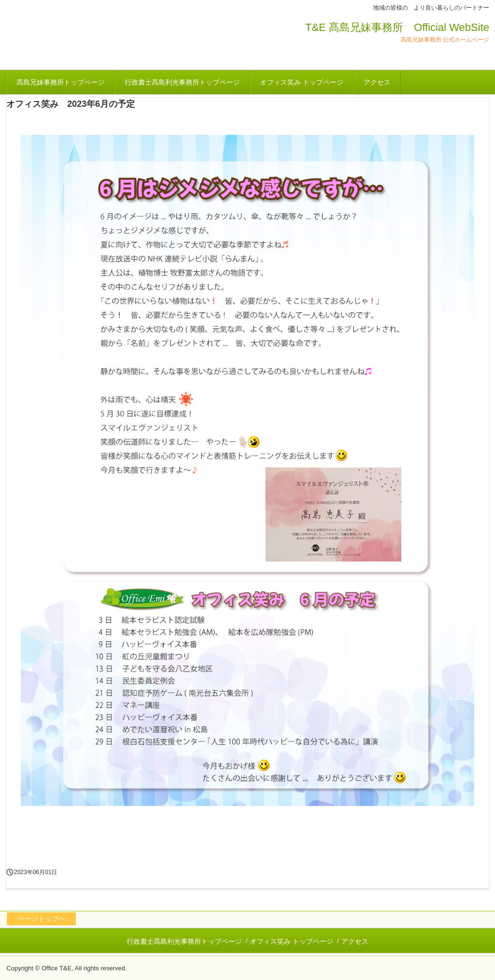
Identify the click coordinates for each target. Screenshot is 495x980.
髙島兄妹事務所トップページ (60, 82)
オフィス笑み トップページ (302, 82)
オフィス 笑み (64, 39)
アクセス (377, 82)
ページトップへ (42, 919)
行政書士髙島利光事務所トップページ (182, 82)
